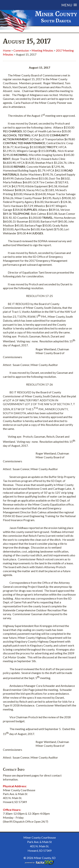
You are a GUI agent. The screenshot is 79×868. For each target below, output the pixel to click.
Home (7, 50)
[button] (44, 5)
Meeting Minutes (42, 50)
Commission (21, 50)
